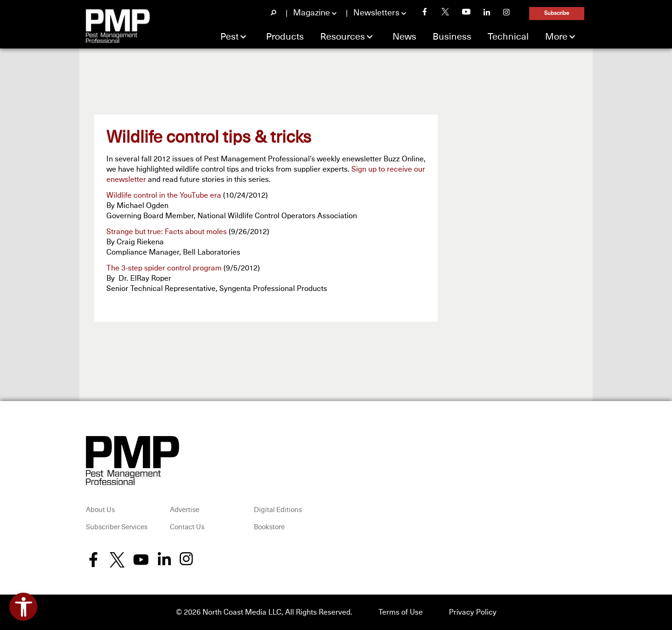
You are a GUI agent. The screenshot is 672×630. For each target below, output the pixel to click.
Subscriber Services (117, 527)
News (404, 37)
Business (452, 37)
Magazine (311, 13)
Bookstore (269, 527)
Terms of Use (401, 612)
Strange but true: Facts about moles (167, 232)
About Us (100, 510)
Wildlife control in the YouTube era (164, 195)
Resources (343, 37)
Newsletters (376, 13)
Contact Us (187, 527)
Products (285, 37)
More (556, 37)
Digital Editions (278, 510)
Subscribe (557, 14)
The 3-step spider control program (164, 268)
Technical (508, 37)
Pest (229, 37)
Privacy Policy (473, 612)
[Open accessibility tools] (23, 607)
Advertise (185, 510)
